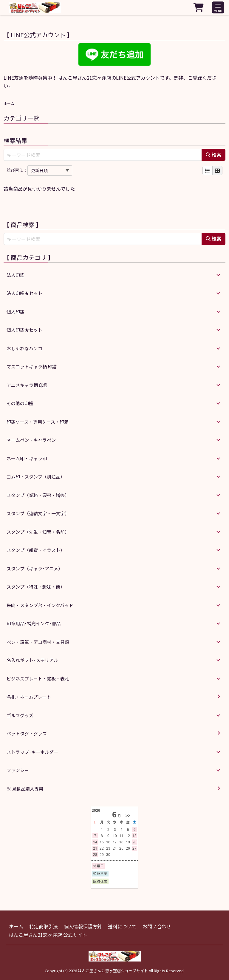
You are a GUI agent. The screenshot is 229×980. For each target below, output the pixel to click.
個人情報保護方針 (83, 926)
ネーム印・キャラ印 (27, 458)
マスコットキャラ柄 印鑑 (32, 366)
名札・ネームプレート (29, 697)
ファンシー (18, 770)
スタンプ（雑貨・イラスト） (36, 550)
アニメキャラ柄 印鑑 (27, 385)
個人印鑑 (16, 312)
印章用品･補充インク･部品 (34, 623)
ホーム (9, 103)
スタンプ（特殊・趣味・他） (36, 587)
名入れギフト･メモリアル (32, 660)
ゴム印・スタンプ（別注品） (36, 477)
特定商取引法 (44, 926)
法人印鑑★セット (24, 293)
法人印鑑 (16, 275)
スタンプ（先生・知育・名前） (38, 532)
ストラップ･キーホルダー (32, 752)
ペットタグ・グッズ (27, 733)
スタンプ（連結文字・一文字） (38, 513)
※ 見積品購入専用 (25, 789)
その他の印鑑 (20, 403)
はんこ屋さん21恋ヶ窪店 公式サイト (48, 935)
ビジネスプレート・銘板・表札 (38, 679)
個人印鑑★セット (24, 330)
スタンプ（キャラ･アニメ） (35, 568)
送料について (122, 926)
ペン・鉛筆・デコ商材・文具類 (38, 642)
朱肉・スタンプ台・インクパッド (40, 605)
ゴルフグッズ (20, 715)
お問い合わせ (157, 926)
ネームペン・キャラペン (31, 440)
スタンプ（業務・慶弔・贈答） (38, 495)
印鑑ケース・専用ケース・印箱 (38, 422)
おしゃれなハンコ (24, 348)
